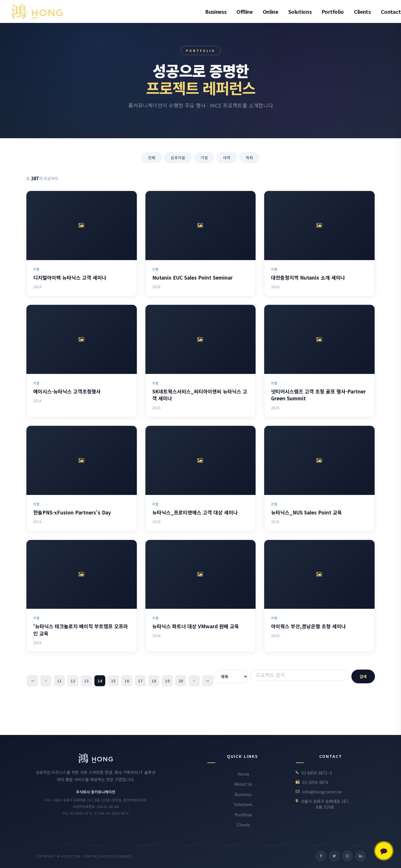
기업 (204, 158)
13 (86, 681)
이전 (46, 681)
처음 (32, 681)
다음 (194, 681)
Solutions (300, 11)
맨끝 (208, 681)
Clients (362, 11)
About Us (243, 784)
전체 (152, 158)
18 (154, 681)
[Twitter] (334, 856)
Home (243, 774)
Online (270, 11)
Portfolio (333, 11)
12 (73, 681)
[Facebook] (321, 856)
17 (140, 681)
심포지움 (178, 158)
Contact (391, 11)
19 (167, 681)
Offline (244, 11)
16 (127, 681)
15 (113, 681)
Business (216, 11)
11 (59, 681)
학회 (249, 158)
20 (181, 681)
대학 (227, 158)
